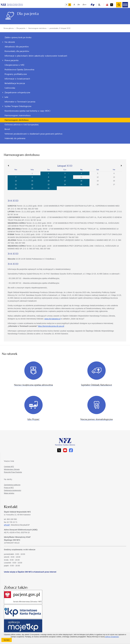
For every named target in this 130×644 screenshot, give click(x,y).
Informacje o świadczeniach (17, 79)
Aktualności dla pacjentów (17, 47)
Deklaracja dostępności (13, 490)
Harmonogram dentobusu (17, 120)
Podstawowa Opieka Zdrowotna (19, 70)
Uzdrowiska (10, 88)
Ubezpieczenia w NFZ (14, 65)
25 (81, 185)
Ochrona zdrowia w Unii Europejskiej (22, 125)
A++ (85, 5)
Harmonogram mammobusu (18, 115)
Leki (6, 97)
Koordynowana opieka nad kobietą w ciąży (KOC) (27, 111)
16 (49, 181)
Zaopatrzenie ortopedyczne (17, 92)
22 (32, 185)
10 (65, 177)
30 (49, 188)
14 (16, 181)
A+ (79, 5)
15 (32, 181)
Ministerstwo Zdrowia (12, 469)
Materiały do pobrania (15, 138)
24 (65, 185)
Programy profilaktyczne (16, 74)
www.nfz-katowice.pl (52, 319)
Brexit (7, 129)
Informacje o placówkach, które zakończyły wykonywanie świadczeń (36, 56)
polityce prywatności (112, 637)
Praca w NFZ (9, 488)
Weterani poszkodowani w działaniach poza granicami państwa (33, 134)
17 (65, 181)
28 (16, 188)
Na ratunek (10, 42)
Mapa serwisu (9, 493)
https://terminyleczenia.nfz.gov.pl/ (51, 326)
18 (81, 181)
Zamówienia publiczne (12, 485)
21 (16, 185)
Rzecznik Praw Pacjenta (13, 472)
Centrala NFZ (9, 467)
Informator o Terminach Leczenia (20, 102)
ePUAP (7, 525)
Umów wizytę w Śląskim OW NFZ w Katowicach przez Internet (30, 572)
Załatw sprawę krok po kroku (18, 37)
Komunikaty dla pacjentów (17, 51)
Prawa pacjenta (11, 60)
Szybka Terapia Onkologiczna (18, 106)
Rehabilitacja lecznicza (15, 83)
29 (32, 188)
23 (49, 185)
